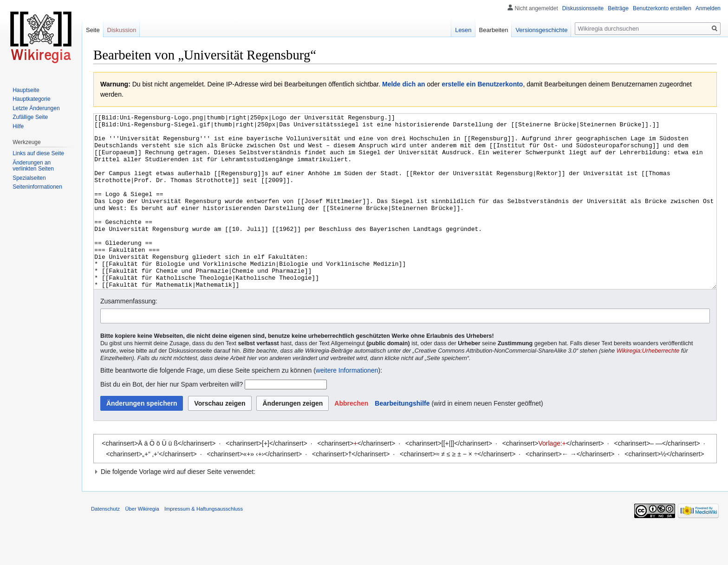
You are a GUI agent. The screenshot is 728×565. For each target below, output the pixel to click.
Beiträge (618, 8)
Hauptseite (26, 90)
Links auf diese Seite (38, 153)
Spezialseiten (29, 178)
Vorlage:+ (552, 478)
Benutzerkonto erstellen (662, 8)
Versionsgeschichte (541, 30)
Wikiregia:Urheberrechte (648, 386)
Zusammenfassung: (129, 336)
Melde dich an (404, 84)
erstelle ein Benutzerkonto (482, 84)
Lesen (463, 30)
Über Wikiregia (142, 544)
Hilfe (18, 126)
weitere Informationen (347, 405)
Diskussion (122, 30)
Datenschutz (105, 544)
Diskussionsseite (583, 8)
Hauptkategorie (31, 99)
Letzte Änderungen (36, 108)
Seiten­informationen (37, 187)
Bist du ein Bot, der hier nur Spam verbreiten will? (172, 419)
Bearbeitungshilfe (402, 438)
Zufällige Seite (30, 117)
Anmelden (708, 8)
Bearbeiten (494, 30)
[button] (351, 438)
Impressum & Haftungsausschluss (204, 544)
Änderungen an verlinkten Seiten (33, 166)
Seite (93, 30)
